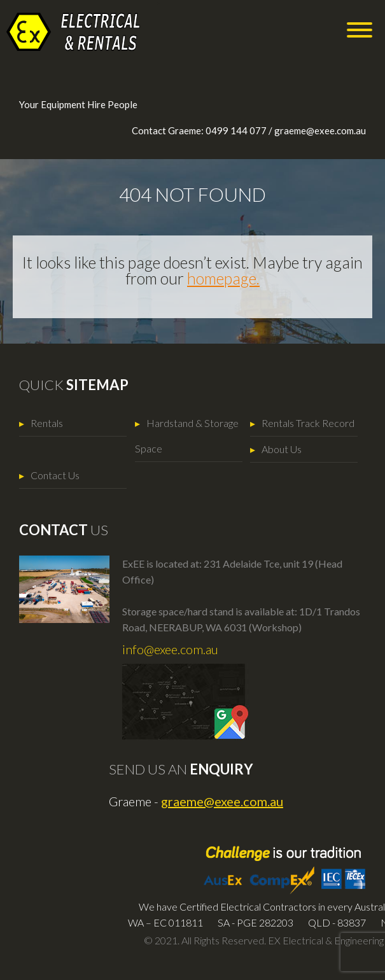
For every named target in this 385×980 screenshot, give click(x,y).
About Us (282, 449)
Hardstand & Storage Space (187, 436)
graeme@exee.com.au (320, 130)
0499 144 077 (236, 130)
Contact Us (55, 475)
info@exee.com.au (170, 649)
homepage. (223, 278)
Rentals (47, 423)
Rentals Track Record (308, 423)
